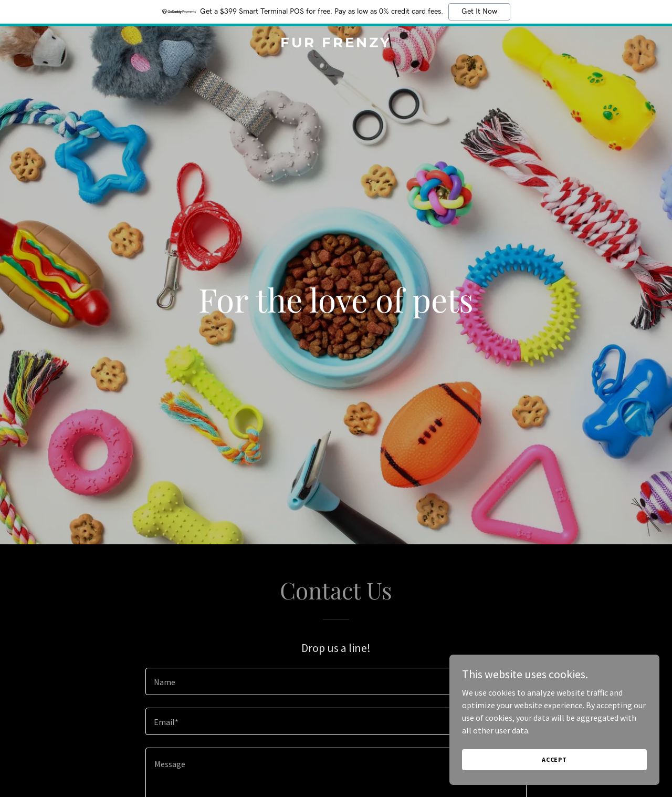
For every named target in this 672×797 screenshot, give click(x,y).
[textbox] (336, 681)
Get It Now (479, 12)
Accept (554, 759)
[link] (336, 44)
